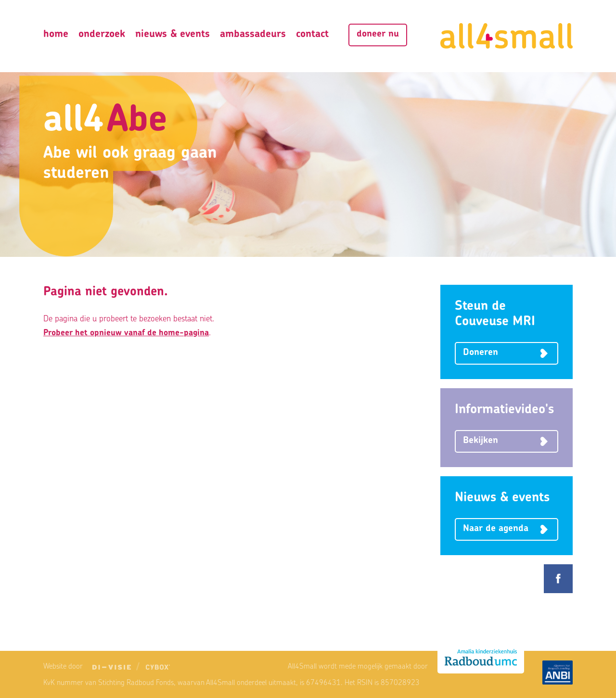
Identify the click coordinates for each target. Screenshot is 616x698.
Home (56, 34)
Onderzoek (102, 34)
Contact (312, 34)
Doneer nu (378, 34)
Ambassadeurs (253, 34)
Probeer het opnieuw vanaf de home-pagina (126, 333)
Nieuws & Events (173, 34)
